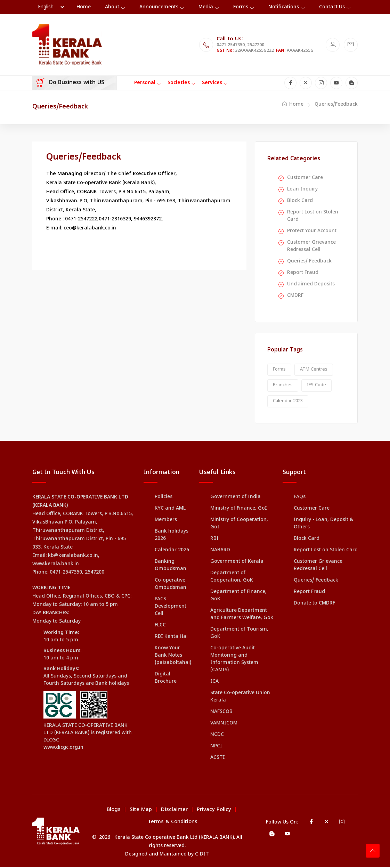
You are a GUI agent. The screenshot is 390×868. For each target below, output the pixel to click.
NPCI (216, 747)
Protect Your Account (312, 231)
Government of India (235, 498)
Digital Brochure (166, 679)
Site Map (141, 810)
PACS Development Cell (170, 607)
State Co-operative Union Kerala (240, 697)
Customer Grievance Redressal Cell (311, 246)
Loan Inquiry (302, 190)
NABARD (220, 551)
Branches (283, 386)
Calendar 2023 (288, 401)
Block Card (300, 201)
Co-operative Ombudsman (170, 585)
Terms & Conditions (173, 823)
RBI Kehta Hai (171, 637)
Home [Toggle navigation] (84, 7)
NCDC (217, 735)
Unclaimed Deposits (311, 285)
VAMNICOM (224, 724)
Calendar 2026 (172, 551)
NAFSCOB (221, 712)
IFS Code (316, 386)
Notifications (284, 7)
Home (293, 105)
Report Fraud (303, 273)
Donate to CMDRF (314, 604)
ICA (214, 682)
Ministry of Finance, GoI (239, 509)
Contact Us (332, 7)
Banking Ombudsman (170, 566)
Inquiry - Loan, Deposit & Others (324, 524)
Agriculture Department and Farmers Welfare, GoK (242, 615)
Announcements (159, 7)
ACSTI (218, 758)
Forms (241, 7)
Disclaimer (174, 810)
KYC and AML (170, 509)
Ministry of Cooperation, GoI (239, 524)
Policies (164, 498)
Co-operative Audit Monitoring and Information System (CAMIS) (234, 660)
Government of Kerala (237, 562)
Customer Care (305, 178)
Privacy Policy (214, 810)
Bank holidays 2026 (172, 536)
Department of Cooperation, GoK (232, 577)
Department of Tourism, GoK (239, 634)
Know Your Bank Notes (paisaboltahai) (173, 656)
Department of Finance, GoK (238, 596)
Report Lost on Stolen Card (313, 216)
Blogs (114, 810)
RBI (214, 539)
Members (166, 521)
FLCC (160, 626)
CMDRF (295, 296)
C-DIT (202, 855)
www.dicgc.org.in (63, 748)
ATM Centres (314, 370)
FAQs (300, 498)
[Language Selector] (51, 7)
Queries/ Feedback (309, 262)
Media (206, 7)
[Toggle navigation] (143, 83)
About (112, 7)
